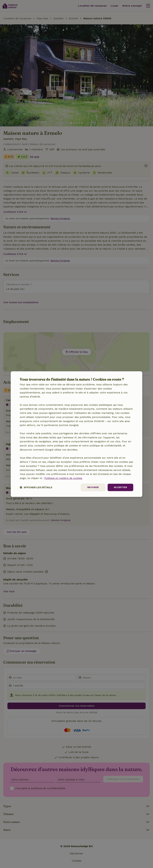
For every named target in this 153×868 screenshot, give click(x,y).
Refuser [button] (93, 487)
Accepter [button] (120, 487)
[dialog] (76, 434)
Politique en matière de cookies (63, 478)
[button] (36, 487)
